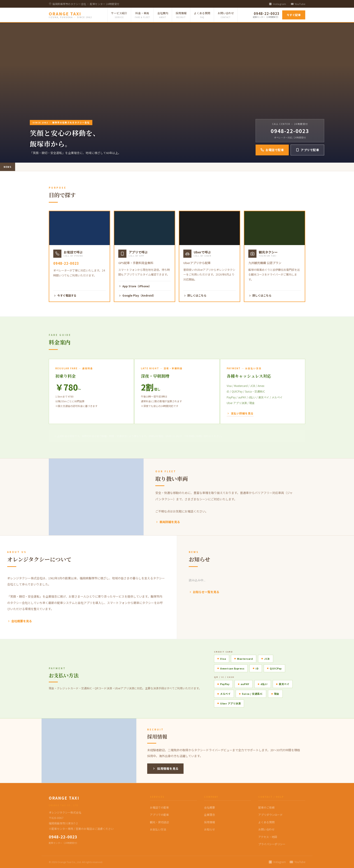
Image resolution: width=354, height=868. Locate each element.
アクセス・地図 (268, 837)
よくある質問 (202, 15)
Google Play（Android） (137, 295)
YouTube (298, 4)
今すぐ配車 (294, 15)
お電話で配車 (272, 150)
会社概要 (210, 807)
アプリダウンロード (270, 815)
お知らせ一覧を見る (204, 592)
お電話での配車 (159, 807)
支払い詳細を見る (240, 413)
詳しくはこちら (195, 295)
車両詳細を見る (168, 522)
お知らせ (210, 829)
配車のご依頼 (266, 807)
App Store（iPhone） (135, 286)
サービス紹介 (119, 15)
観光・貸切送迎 (159, 822)
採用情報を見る (165, 769)
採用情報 (181, 15)
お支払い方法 (158, 829)
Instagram (278, 4)
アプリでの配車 (159, 815)
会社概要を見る (20, 621)
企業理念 (210, 815)
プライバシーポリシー (272, 844)
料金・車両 (142, 15)
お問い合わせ (226, 15)
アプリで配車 (307, 150)
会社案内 (163, 15)
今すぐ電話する (65, 295)
